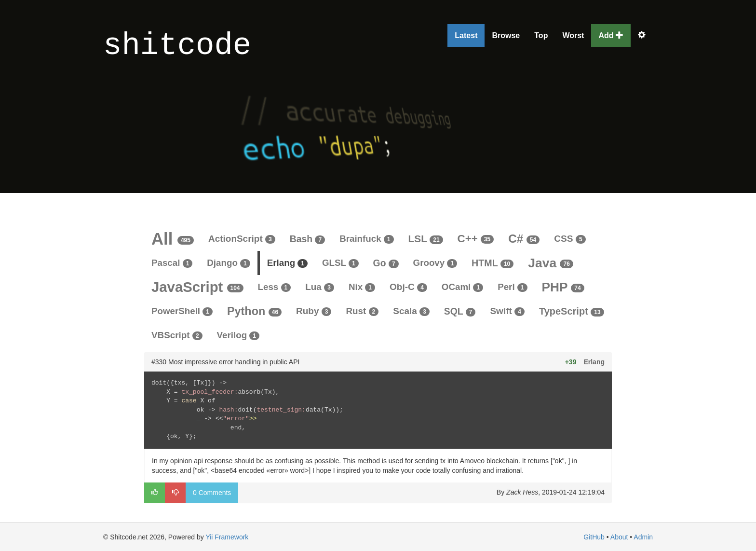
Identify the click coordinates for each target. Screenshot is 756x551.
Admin (643, 537)
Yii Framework (227, 537)
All (173, 239)
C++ (476, 239)
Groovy (435, 263)
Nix (362, 287)
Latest (466, 35)
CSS (570, 239)
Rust (362, 311)
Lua (320, 287)
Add (611, 35)
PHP (563, 287)
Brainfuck (366, 239)
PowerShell (182, 311)
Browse (506, 35)
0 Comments (212, 493)
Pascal (172, 263)
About (619, 537)
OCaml (462, 287)
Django (228, 263)
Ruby (314, 311)
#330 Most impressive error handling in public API (225, 362)
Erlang (287, 263)
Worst (573, 35)
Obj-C (408, 287)
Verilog (238, 335)
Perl (512, 287)
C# (524, 239)
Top (541, 35)
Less (275, 287)
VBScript (177, 335)
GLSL (340, 263)
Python (254, 311)
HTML (493, 263)
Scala (411, 311)
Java (551, 263)
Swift (507, 311)
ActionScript (242, 239)
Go (386, 263)
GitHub (594, 537)
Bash (307, 239)
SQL (460, 311)
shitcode (177, 46)
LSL (426, 239)
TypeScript (572, 311)
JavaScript (197, 287)
